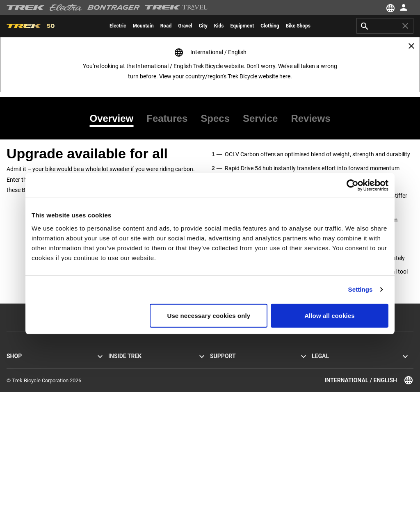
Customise (19, 435)
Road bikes (19, 367)
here (285, 76)
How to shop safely (232, 406)
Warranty (220, 396)
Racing (116, 406)
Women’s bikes (24, 406)
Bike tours (18, 455)
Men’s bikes (20, 396)
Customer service (230, 367)
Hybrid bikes (21, 386)
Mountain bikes (24, 376)
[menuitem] (118, 26)
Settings (361, 289)
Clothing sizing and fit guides (243, 465)
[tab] (115, 119)
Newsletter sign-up (232, 386)
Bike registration (229, 435)
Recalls (320, 386)
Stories (116, 367)
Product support (229, 426)
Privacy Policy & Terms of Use (346, 367)
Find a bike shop (25, 445)
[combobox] (385, 26)
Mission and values (130, 376)
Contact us (223, 376)
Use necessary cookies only (209, 315)
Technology (122, 396)
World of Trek (124, 435)
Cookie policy (327, 376)
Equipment (19, 416)
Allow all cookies (330, 315)
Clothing (16, 426)
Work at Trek (123, 426)
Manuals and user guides (239, 416)
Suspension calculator (235, 455)
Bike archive (224, 445)
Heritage (118, 386)
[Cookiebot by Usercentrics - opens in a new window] (353, 185)
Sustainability (124, 416)
